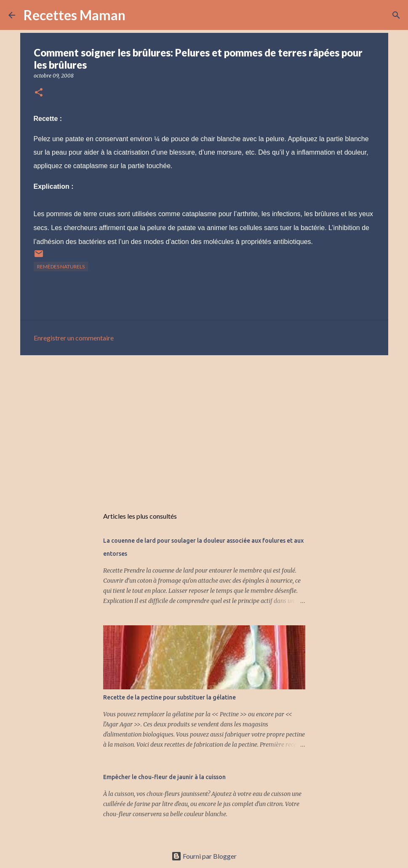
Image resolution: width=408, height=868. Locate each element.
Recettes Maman (75, 15)
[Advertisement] (204, 427)
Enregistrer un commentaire (74, 338)
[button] (39, 93)
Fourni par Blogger (204, 856)
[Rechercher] (137, 15)
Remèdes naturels (61, 267)
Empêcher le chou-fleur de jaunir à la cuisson (164, 777)
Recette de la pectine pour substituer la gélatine (169, 697)
